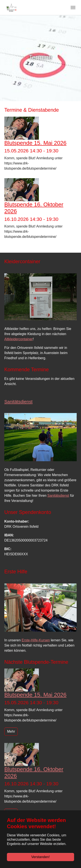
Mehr (11, 731)
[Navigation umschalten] (73, 8)
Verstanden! (40, 857)
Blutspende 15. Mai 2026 (35, 143)
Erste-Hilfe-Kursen (36, 640)
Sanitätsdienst (58, 496)
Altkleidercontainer (19, 339)
